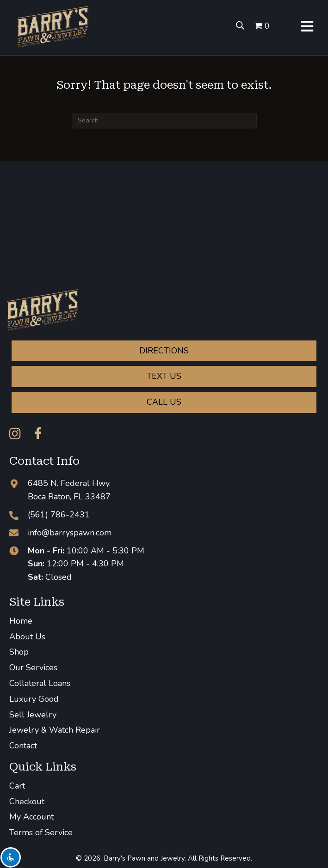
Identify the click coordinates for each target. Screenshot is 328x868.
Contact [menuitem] (23, 746)
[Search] (164, 121)
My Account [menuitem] (31, 817)
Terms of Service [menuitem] (41, 832)
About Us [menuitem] (27, 637)
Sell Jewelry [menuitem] (33, 715)
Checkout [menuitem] (27, 801)
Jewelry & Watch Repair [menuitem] (55, 730)
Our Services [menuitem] (33, 668)
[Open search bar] (240, 25)
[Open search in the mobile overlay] (237, 25)
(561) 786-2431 (59, 515)
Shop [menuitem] (19, 652)
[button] (15, 434)
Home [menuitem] (21, 621)
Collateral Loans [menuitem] (40, 683)
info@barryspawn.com (70, 533)
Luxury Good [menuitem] (34, 699)
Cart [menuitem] (17, 786)
